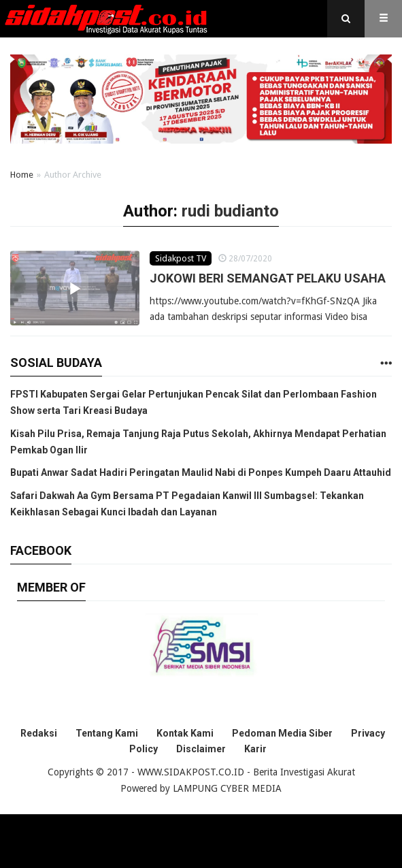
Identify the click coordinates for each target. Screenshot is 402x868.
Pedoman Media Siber (282, 733)
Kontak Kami (185, 733)
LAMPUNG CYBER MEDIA (227, 788)
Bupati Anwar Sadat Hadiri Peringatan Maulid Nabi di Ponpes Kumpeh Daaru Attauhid (201, 472)
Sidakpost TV (181, 258)
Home (22, 175)
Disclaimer (201, 749)
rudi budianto (230, 211)
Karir (255, 749)
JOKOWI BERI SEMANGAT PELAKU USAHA (268, 278)
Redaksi (39, 733)
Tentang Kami (107, 733)
